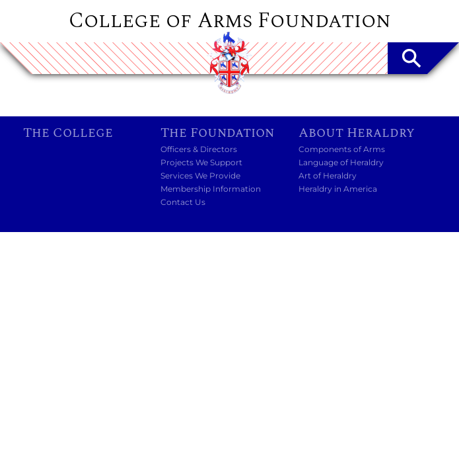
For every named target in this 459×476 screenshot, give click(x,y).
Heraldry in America (338, 189)
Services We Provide (200, 176)
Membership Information (211, 189)
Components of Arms (342, 149)
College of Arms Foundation (230, 21)
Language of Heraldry (341, 162)
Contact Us (183, 202)
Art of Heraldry (328, 176)
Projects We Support (201, 162)
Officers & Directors (199, 149)
